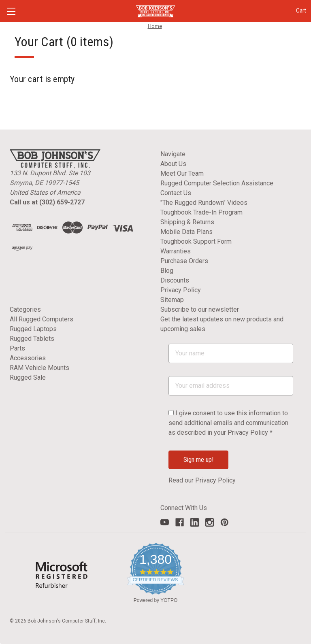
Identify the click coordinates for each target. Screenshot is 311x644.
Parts (17, 348)
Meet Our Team (182, 173)
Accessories (28, 358)
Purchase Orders (184, 261)
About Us (173, 164)
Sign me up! (198, 460)
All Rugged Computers (42, 319)
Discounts (175, 280)
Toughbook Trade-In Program (201, 212)
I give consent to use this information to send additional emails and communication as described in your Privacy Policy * (228, 423)
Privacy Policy (181, 290)
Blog (167, 271)
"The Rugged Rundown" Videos (204, 203)
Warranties (176, 251)
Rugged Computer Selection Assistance (217, 183)
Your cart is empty (42, 79)
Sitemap (172, 300)
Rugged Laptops (33, 329)
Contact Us (176, 193)
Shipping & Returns (187, 222)
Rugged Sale (28, 377)
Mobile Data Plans (186, 232)
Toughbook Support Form (196, 241)
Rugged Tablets (32, 339)
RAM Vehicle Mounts (39, 368)
